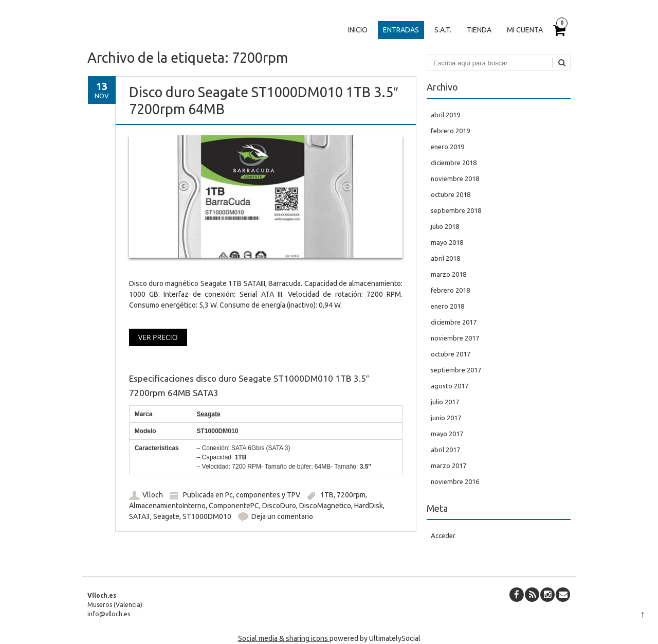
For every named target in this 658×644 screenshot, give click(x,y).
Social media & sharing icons (284, 638)
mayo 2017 (447, 434)
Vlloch (153, 495)
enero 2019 (447, 147)
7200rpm (351, 495)
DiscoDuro (279, 506)
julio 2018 (445, 226)
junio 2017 (446, 418)
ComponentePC (234, 506)
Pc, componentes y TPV (263, 495)
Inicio (358, 30)
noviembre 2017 (455, 338)
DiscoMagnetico (325, 506)
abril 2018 (445, 258)
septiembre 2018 (456, 210)
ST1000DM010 (207, 516)
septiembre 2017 (456, 370)
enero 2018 (447, 306)
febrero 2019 (450, 131)
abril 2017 (445, 450)
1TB (327, 495)
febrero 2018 (450, 290)
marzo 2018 (449, 274)
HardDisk (369, 506)
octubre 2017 (451, 354)
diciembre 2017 (454, 322)
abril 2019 (445, 115)
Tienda (479, 30)
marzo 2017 (449, 466)
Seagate (166, 516)
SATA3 (140, 516)
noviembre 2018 (455, 178)
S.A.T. (443, 30)
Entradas (401, 30)
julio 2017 (445, 402)
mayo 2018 (447, 242)
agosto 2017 (450, 386)
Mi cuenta (525, 30)
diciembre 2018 (454, 163)
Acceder (443, 535)
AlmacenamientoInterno (167, 506)
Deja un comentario (282, 516)
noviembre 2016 (455, 481)
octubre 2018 (451, 194)
